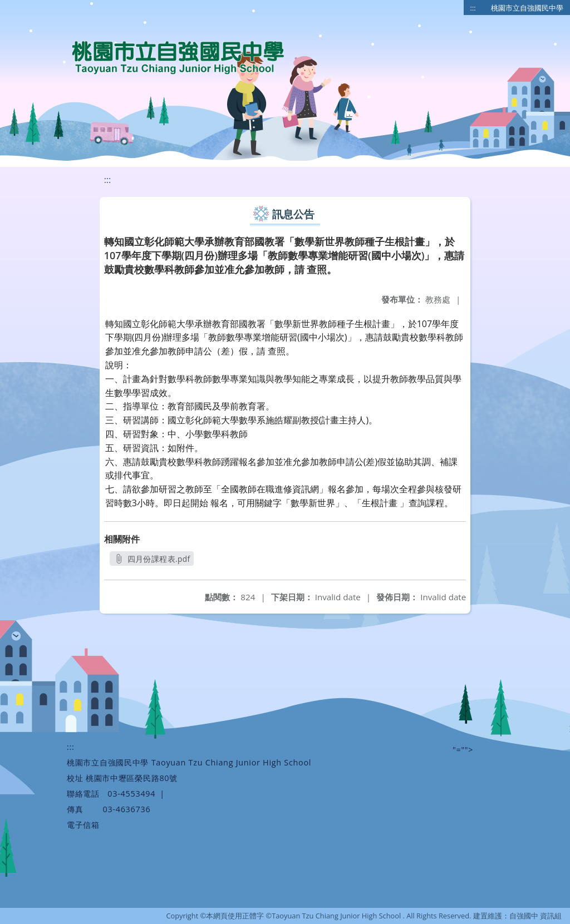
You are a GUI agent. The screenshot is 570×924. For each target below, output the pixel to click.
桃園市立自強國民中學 (527, 8)
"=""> (463, 750)
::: (473, 8)
